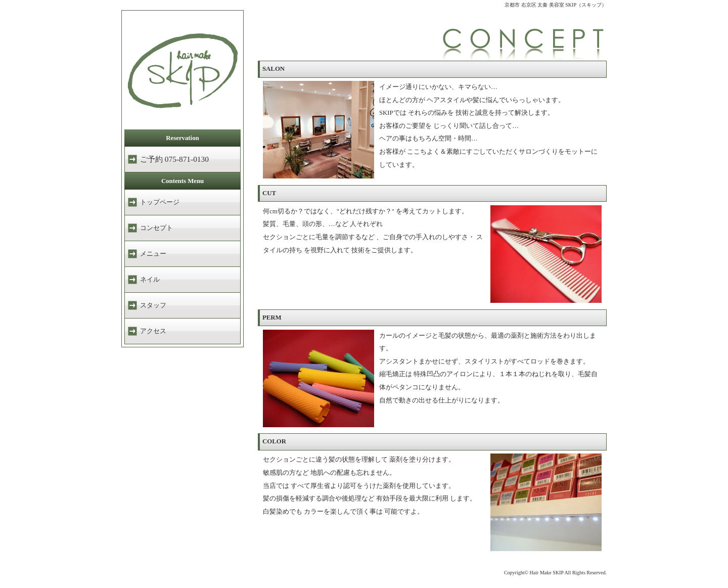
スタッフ (153, 305)
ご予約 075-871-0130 (174, 159)
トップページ (160, 202)
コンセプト (156, 228)
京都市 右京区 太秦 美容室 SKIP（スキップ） (556, 5)
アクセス (153, 331)
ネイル (150, 280)
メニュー (153, 254)
